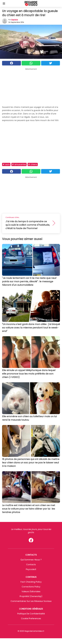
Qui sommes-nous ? (31, 560)
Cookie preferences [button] (31, 618)
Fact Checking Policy (31, 582)
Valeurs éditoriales (31, 591)
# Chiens (33, 164)
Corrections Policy (31, 587)
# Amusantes (19, 164)
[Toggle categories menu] (4, 3)
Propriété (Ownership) (31, 596)
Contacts (31, 564)
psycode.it (31, 569)
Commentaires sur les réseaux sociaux (31, 601)
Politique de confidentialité (31, 614)
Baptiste (15, 20)
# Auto (6, 164)
